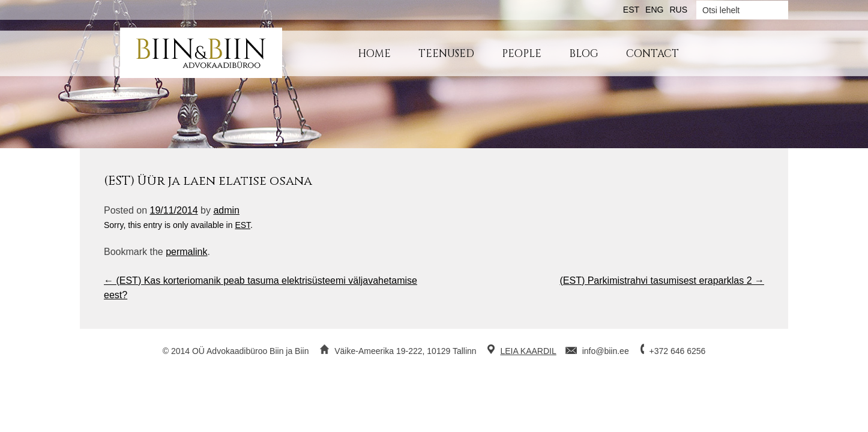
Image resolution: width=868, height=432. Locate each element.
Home (374, 54)
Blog (584, 54)
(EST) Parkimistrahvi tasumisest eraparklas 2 (662, 280)
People (522, 54)
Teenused (446, 54)
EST (243, 225)
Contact (653, 54)
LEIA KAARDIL (528, 351)
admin (226, 210)
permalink (186, 252)
